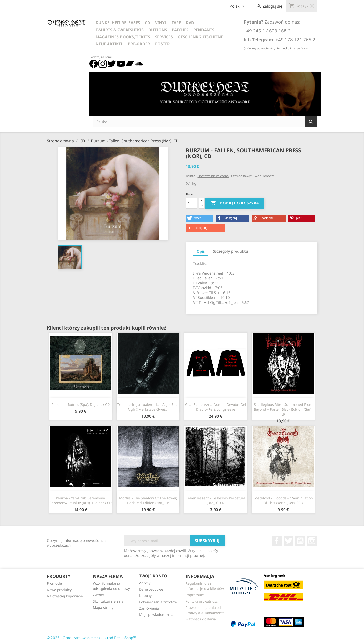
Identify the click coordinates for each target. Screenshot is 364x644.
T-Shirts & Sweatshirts (120, 30)
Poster (162, 44)
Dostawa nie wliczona (214, 176)
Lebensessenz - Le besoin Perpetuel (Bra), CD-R (216, 500)
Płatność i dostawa (201, 619)
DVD (190, 23)
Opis (201, 251)
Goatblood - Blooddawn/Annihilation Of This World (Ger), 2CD (283, 500)
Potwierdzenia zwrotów (158, 602)
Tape (176, 23)
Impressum (195, 595)
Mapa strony (103, 608)
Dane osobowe (151, 589)
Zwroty (98, 595)
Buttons (158, 30)
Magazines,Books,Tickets (123, 37)
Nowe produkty (59, 590)
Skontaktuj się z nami (110, 601)
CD (148, 23)
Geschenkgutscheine (200, 37)
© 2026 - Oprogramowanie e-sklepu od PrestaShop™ (91, 638)
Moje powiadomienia (156, 615)
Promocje (54, 583)
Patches (180, 30)
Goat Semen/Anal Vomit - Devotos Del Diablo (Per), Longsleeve (216, 407)
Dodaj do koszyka (235, 203)
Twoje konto (153, 576)
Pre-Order (139, 44)
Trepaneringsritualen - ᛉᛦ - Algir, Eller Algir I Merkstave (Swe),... (148, 407)
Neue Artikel (109, 44)
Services (164, 37)
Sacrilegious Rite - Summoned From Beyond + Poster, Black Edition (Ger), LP (283, 409)
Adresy (145, 583)
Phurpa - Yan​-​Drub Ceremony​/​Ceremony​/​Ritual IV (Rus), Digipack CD (81, 500)
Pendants (204, 30)
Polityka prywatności (202, 601)
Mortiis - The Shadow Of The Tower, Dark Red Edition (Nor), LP (148, 500)
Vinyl (161, 23)
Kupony (145, 596)
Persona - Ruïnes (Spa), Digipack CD (81, 404)
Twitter (288, 541)
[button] (200, 218)
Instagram (312, 541)
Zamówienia (149, 608)
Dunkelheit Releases (118, 23)
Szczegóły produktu (231, 251)
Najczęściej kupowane (65, 596)
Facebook (277, 541)
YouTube (300, 541)
